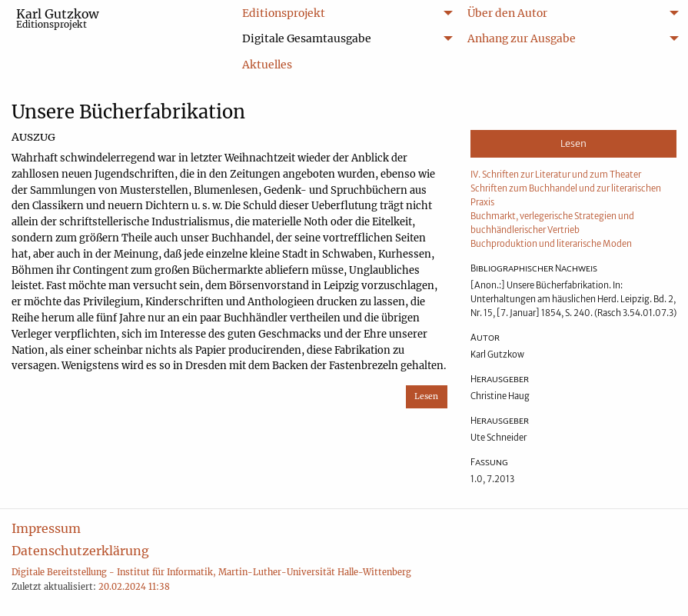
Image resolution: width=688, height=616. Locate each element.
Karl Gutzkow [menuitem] (58, 18)
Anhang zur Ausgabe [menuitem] (522, 38)
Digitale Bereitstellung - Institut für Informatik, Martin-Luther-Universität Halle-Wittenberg (211, 572)
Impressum (46, 528)
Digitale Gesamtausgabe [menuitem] (307, 38)
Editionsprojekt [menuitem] (284, 13)
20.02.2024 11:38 (134, 587)
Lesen (426, 396)
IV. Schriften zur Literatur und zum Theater (556, 175)
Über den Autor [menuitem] (507, 13)
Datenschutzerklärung (80, 551)
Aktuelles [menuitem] (267, 65)
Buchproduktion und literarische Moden (551, 244)
